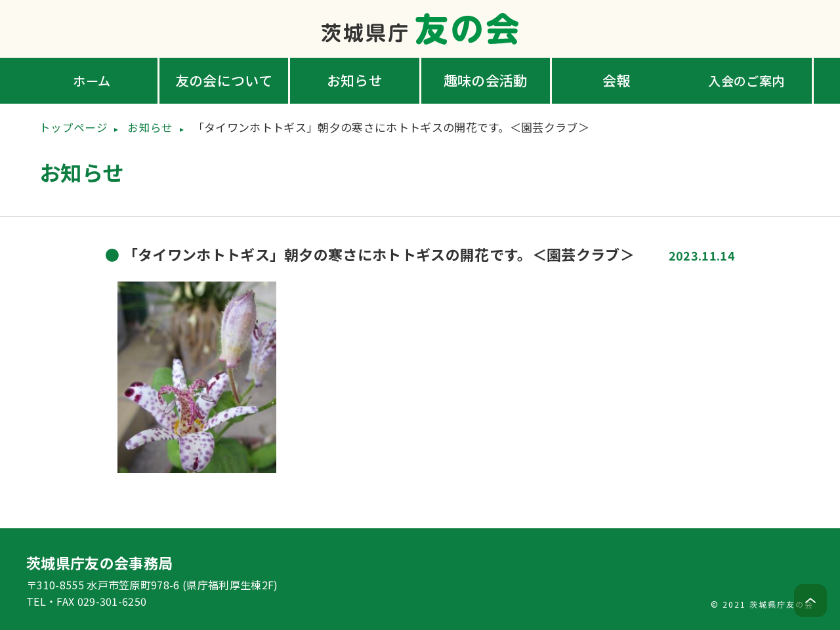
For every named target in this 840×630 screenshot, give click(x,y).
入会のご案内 (747, 80)
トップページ (73, 127)
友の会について (224, 80)
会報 (617, 80)
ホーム (93, 80)
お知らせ (355, 80)
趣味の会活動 (486, 80)
